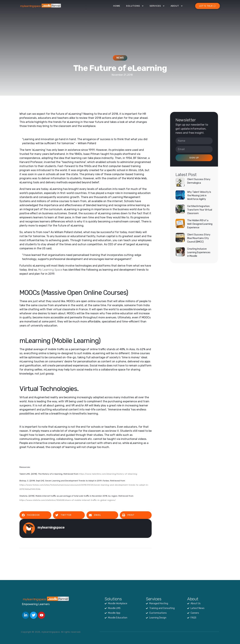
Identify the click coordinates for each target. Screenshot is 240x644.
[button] (35, 515)
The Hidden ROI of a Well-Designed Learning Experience (200, 224)
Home (117, 6)
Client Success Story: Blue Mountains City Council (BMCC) (199, 238)
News (120, 58)
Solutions (135, 6)
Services (157, 6)
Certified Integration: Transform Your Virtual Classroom (200, 210)
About (177, 6)
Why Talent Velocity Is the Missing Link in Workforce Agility (199, 196)
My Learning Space (50, 270)
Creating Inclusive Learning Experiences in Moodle (199, 252)
